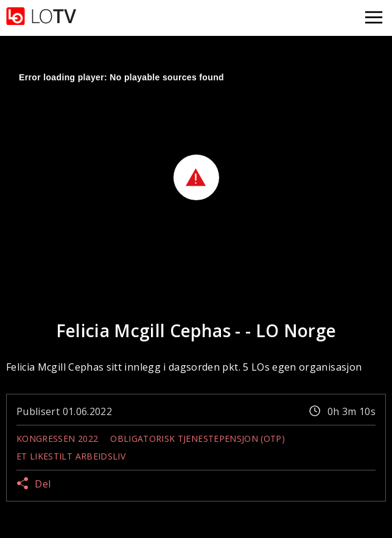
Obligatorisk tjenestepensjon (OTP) (198, 438)
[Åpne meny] (374, 18)
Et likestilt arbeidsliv (71, 456)
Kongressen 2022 (57, 438)
